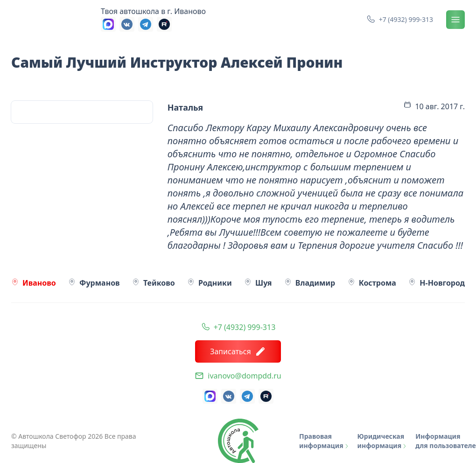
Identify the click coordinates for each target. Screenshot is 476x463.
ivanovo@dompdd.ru (244, 376)
